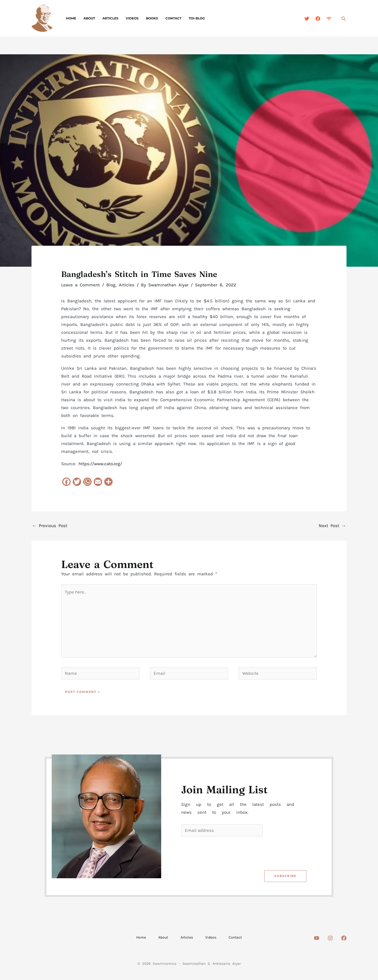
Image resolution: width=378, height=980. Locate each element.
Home (70, 18)
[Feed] (329, 19)
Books (147, 18)
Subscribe (285, 876)
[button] (344, 19)
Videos (128, 18)
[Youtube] (317, 939)
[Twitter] (307, 19)
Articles (108, 18)
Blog (111, 285)
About (88, 18)
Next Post (332, 526)
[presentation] (221, 852)
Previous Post (50, 526)
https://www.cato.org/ (100, 464)
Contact (168, 18)
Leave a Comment (80, 285)
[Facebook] (318, 19)
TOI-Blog (190, 18)
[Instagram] (330, 939)
